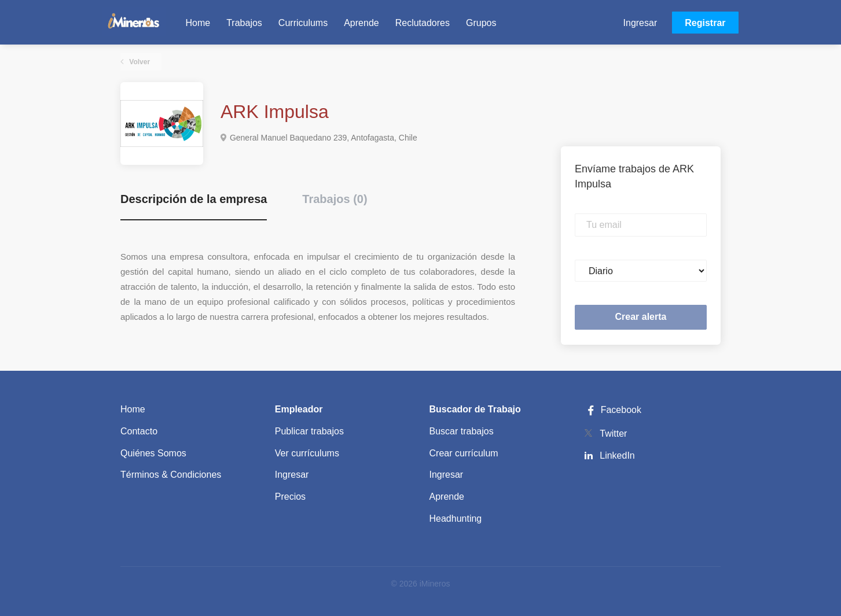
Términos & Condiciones (171, 475)
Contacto (139, 431)
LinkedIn (617, 455)
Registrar (705, 23)
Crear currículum (464, 453)
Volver (139, 62)
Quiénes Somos (153, 453)
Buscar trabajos (462, 431)
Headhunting (456, 519)
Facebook (612, 410)
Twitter (613, 434)
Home (133, 409)
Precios (290, 497)
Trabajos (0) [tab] (335, 199)
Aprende (447, 497)
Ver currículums (307, 453)
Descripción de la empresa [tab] (194, 199)
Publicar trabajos (309, 431)
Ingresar (640, 23)
